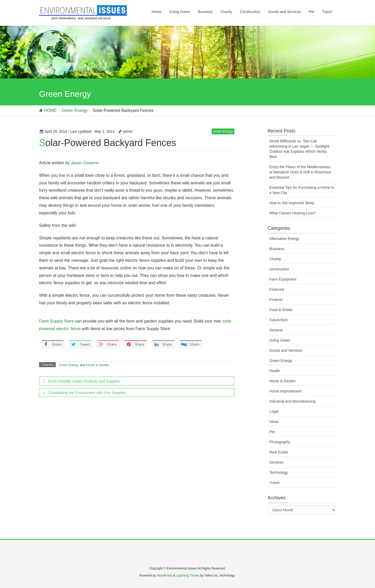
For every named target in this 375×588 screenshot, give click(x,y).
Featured (277, 289)
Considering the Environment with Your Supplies (87, 393)
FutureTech (279, 320)
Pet (272, 432)
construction (279, 269)
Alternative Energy (284, 239)
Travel (274, 483)
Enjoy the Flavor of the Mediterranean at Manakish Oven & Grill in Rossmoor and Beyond (300, 172)
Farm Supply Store (56, 321)
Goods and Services (286, 350)
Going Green (280, 340)
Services (277, 462)
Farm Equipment (283, 279)
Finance (276, 300)
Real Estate (279, 452)
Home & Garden (98, 365)
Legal (274, 411)
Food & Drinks (281, 310)
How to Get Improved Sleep (292, 203)
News (274, 422)
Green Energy (223, 131)
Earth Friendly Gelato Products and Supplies (84, 381)
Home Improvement (286, 391)
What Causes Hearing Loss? (293, 213)
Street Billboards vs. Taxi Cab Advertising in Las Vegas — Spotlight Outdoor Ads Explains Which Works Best (299, 149)
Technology (279, 472)
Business (277, 249)
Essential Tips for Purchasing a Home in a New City (302, 190)
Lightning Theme (188, 575)
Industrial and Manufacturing (293, 401)
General (276, 330)
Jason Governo (85, 163)
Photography (280, 442)
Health (275, 371)
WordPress (164, 575)
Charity (275, 259)
